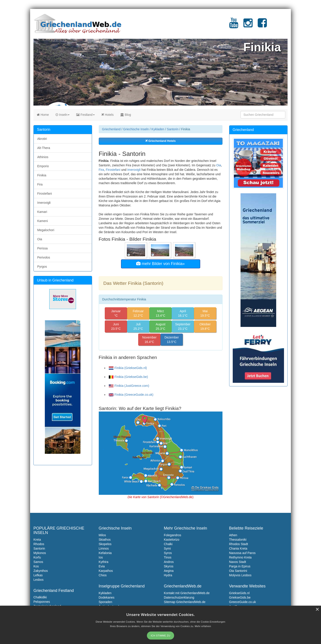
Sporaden (106, 602)
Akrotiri (42, 139)
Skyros (169, 566)
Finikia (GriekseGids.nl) (128, 368)
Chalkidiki (40, 597)
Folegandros (173, 535)
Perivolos (44, 257)
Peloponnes (42, 602)
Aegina (169, 571)
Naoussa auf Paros (242, 553)
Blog (126, 115)
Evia (102, 566)
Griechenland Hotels (160, 141)
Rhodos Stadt (239, 544)
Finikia (42, 175)
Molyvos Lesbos (240, 575)
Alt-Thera (44, 148)
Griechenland (111, 129)
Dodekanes (107, 597)
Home (43, 115)
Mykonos (40, 553)
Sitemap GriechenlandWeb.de (185, 602)
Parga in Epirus (240, 566)
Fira (101, 170)
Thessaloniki (238, 540)
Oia (219, 165)
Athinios (43, 157)
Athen (233, 535)
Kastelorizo (172, 540)
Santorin (173, 129)
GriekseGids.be (240, 597)
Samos (38, 562)
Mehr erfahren (203, 626)
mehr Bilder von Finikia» (160, 264)
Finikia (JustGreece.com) (129, 386)
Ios (101, 557)
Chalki (168, 544)
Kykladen (158, 129)
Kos (36, 566)
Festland (85, 115)
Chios (103, 575)
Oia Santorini (238, 571)
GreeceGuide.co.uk (243, 602)
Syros (168, 553)
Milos (102, 535)
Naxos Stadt (238, 562)
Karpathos (106, 571)
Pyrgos (42, 267)
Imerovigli (134, 170)
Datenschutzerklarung (179, 597)
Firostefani (113, 170)
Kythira (104, 562)
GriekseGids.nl (239, 593)
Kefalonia (105, 553)
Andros (169, 562)
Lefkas (38, 575)
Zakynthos (41, 571)
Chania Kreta (238, 548)
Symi (167, 548)
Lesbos (38, 580)
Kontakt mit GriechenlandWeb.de (187, 593)
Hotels (108, 115)
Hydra (168, 575)
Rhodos (39, 544)
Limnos (104, 548)
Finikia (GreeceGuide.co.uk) (131, 395)
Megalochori (46, 230)
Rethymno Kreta (240, 557)
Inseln (63, 115)
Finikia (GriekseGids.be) (128, 377)
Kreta (37, 540)
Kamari (42, 212)
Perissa (42, 248)
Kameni (42, 221)
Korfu (37, 557)
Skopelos (105, 544)
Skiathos (105, 540)
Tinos (168, 557)
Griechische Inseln (136, 129)
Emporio (43, 166)
